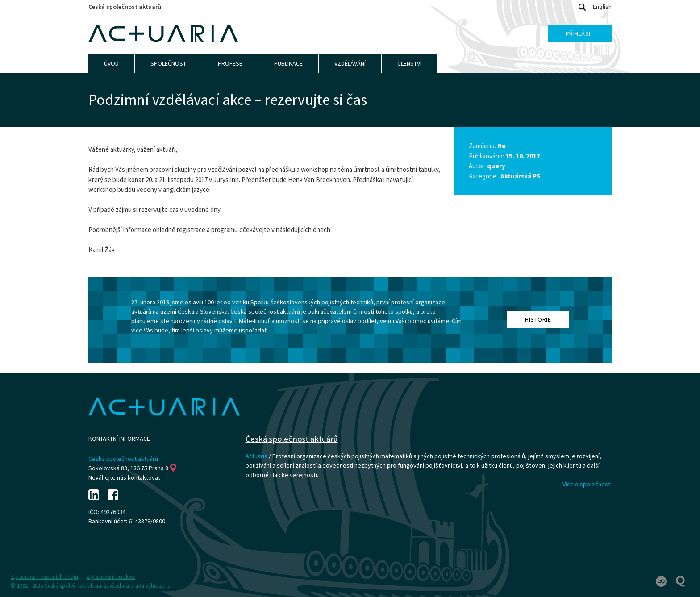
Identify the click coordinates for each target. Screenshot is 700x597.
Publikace (288, 63)
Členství (409, 63)
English (602, 7)
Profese (230, 63)
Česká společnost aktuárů (125, 7)
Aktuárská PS (521, 176)
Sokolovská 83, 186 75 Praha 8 (132, 468)
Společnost (168, 63)
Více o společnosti (587, 484)
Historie (538, 319)
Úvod (111, 63)
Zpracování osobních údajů (44, 577)
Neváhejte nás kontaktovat (124, 477)
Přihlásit (580, 33)
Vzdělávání (350, 63)
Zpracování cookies (111, 577)
